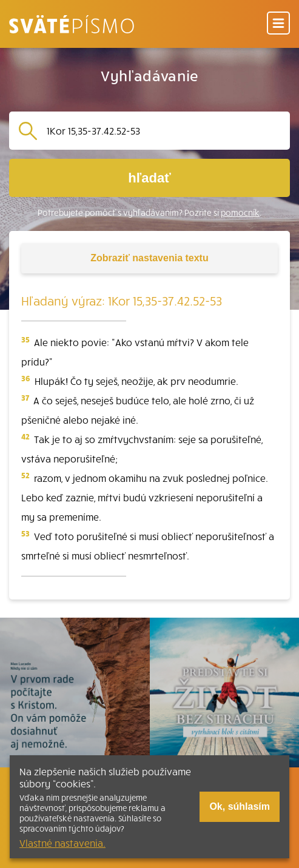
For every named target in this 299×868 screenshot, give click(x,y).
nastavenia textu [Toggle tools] (149, 258)
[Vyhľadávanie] (163, 131)
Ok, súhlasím (240, 806)
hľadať (149, 178)
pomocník (240, 212)
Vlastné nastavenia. (62, 843)
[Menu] (278, 24)
